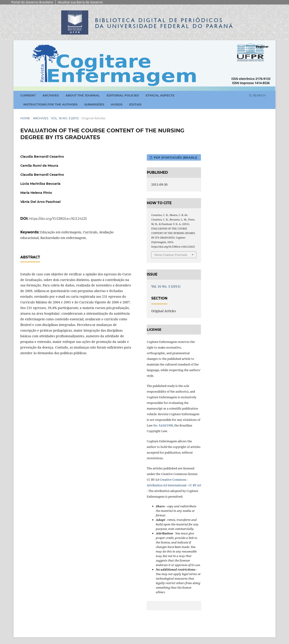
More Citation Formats (171, 255)
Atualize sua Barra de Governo (80, 2)
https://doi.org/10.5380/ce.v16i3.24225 (58, 219)
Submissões (94, 104)
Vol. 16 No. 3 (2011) (65, 118)
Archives (51, 95)
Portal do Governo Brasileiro (32, 2)
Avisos (117, 104)
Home (25, 118)
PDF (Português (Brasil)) (175, 157)
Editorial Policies (123, 95)
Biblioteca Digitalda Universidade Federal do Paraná (164, 23)
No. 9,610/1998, (163, 425)
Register (262, 47)
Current (28, 95)
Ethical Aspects (160, 95)
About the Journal (83, 95)
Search (257, 95)
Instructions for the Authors (50, 104)
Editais (135, 104)
